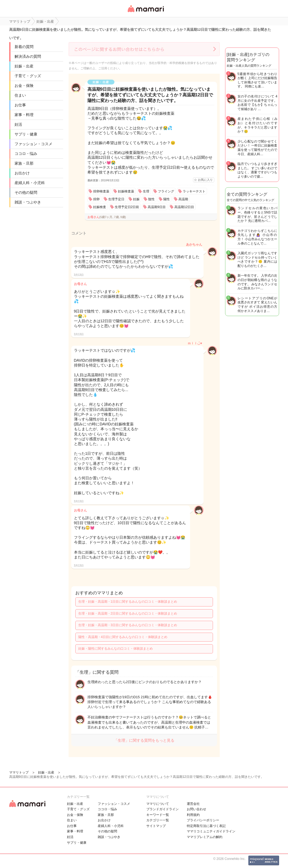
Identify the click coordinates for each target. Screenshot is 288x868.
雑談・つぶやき (28, 202)
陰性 (151, 199)
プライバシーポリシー (203, 820)
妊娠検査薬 (126, 191)
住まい (20, 95)
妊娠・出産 (24, 66)
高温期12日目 (184, 207)
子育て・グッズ (28, 76)
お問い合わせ (196, 809)
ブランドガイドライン (162, 809)
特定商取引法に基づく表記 (206, 826)
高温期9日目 (157, 207)
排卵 (96, 199)
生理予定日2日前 (127, 207)
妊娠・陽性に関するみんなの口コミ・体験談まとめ (116, 649)
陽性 (167, 199)
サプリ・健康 (26, 134)
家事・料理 (24, 115)
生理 (146, 191)
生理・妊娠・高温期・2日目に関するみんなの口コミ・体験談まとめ (128, 613)
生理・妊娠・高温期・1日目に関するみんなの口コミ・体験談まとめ (128, 602)
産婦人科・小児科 (30, 183)
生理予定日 (116, 199)
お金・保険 (24, 86)
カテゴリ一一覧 (158, 820)
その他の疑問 (26, 192)
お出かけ (22, 173)
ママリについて (158, 804)
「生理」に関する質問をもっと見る (144, 740)
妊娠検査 (100, 207)
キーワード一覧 (158, 815)
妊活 (18, 124)
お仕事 (20, 105)
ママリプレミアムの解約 (205, 837)
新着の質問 (24, 47)
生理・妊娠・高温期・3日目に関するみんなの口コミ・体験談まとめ (128, 625)
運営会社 (193, 804)
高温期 (183, 199)
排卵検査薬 (101, 191)
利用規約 (193, 815)
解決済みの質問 (28, 56)
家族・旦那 (24, 163)
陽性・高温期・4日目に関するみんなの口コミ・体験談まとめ (123, 637)
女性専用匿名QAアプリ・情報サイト (145, 13)
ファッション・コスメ (33, 144)
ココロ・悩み (26, 154)
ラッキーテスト (194, 191)
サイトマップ (156, 826)
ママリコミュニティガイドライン (211, 831)
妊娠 (136, 199)
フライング (166, 191)
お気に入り (205, 180)
